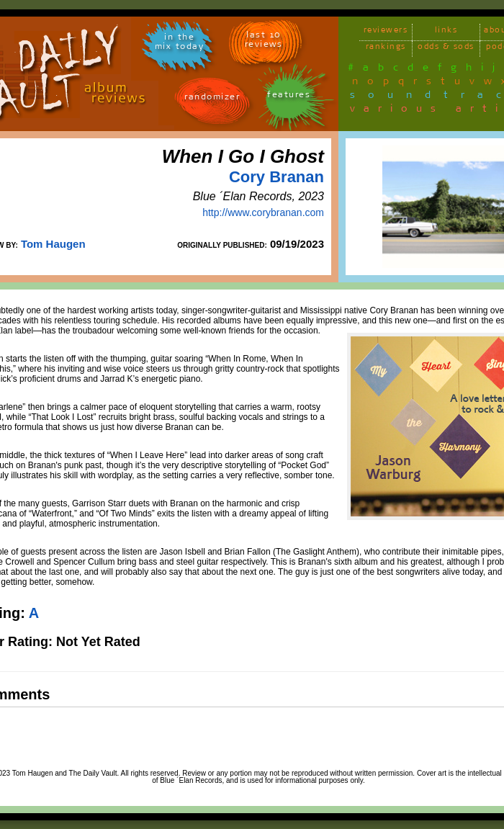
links (446, 32)
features (289, 97)
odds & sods (446, 49)
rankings (386, 49)
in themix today (180, 44)
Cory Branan (276, 177)
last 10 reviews (264, 42)
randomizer (212, 99)
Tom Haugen (53, 244)
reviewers (386, 32)
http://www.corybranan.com (263, 212)
